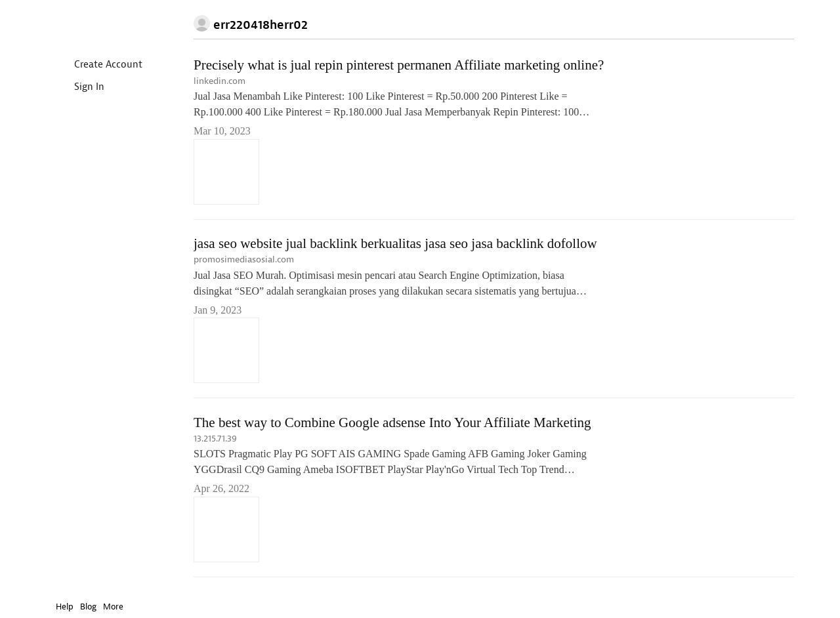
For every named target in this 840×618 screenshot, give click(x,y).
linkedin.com (220, 81)
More (116, 607)
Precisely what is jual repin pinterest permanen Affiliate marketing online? (399, 65)
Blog (88, 607)
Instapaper (94, 24)
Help (65, 607)
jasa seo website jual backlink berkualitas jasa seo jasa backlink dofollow (395, 244)
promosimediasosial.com (244, 260)
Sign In (78, 88)
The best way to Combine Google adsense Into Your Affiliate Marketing (392, 423)
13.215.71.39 (215, 439)
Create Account (97, 65)
